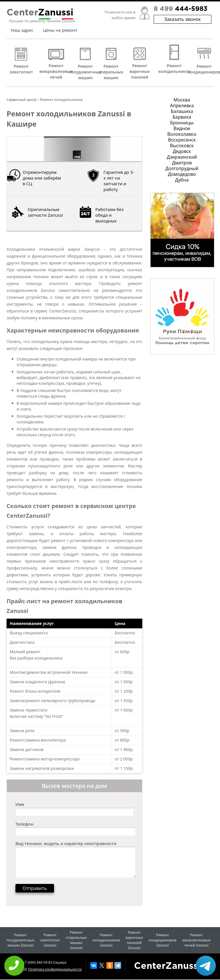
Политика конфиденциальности (55, 969)
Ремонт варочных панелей (140, 71)
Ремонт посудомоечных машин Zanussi (20, 940)
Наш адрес (22, 32)
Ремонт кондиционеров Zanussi (163, 940)
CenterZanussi (167, 966)
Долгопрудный (182, 168)
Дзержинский (182, 157)
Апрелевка (182, 105)
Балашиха (182, 111)
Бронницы (182, 123)
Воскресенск (182, 140)
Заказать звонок (183, 21)
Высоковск (182, 146)
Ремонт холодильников (174, 68)
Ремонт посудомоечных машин (85, 72)
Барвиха (182, 117)
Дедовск (182, 151)
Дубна (182, 180)
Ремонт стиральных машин (111, 72)
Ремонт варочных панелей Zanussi (134, 940)
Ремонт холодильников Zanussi (106, 940)
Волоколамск (182, 134)
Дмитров (182, 163)
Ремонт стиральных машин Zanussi (76, 940)
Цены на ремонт (60, 32)
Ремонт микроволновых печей (56, 71)
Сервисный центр (21, 100)
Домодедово (182, 174)
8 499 (181, 11)
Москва (182, 100)
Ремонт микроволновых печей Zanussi (197, 940)
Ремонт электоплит (21, 69)
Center (40, 15)
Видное (182, 128)
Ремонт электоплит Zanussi (50, 940)
